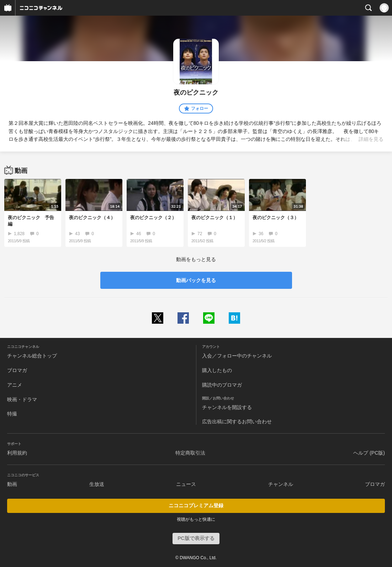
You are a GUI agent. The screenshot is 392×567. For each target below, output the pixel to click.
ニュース (186, 484)
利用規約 (17, 453)
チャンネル (281, 484)
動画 (12, 484)
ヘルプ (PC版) (369, 453)
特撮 (12, 414)
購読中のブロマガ (222, 385)
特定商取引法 (190, 453)
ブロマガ (17, 370)
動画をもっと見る (196, 259)
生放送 (97, 484)
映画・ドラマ (22, 399)
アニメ (15, 385)
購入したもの (217, 370)
